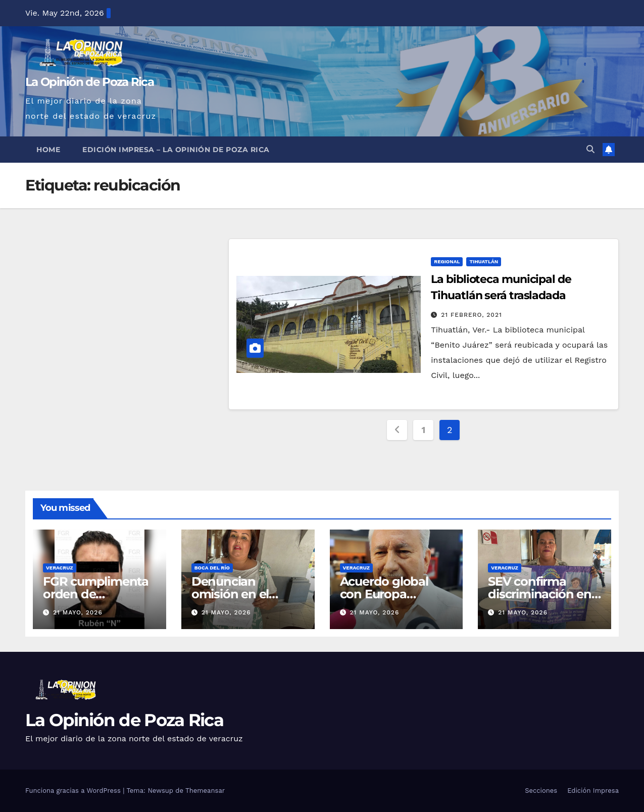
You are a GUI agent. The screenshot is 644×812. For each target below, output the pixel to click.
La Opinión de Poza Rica (89, 82)
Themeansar (205, 791)
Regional (447, 261)
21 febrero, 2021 (472, 315)
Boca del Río (212, 568)
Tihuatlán (484, 261)
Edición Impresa (593, 791)
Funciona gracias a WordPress (74, 791)
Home (48, 150)
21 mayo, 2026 (78, 612)
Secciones (541, 791)
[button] (590, 149)
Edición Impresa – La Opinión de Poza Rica (176, 150)
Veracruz (60, 568)
